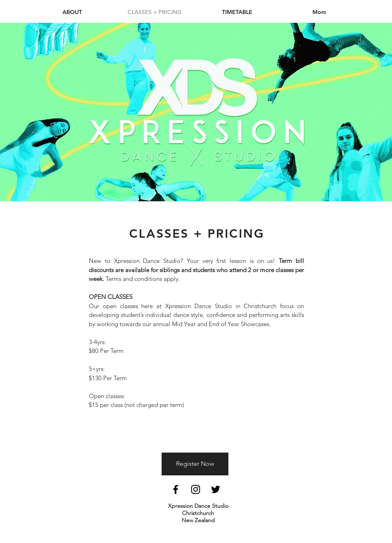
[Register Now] (195, 464)
